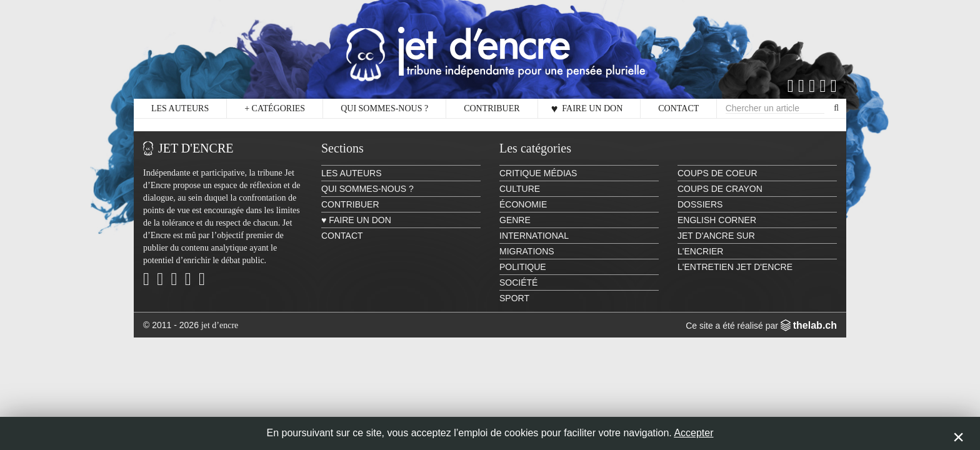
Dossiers (700, 204)
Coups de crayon (720, 189)
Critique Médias (538, 173)
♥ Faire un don (587, 109)
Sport (514, 298)
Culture (520, 189)
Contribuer (492, 108)
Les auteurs (180, 108)
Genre (515, 220)
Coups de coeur (717, 173)
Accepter (693, 433)
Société (518, 282)
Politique (523, 267)
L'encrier (700, 251)
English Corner (717, 220)
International (534, 236)
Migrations (527, 251)
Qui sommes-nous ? (384, 108)
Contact (678, 108)
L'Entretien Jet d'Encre (735, 267)
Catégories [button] (275, 109)
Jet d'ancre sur (716, 236)
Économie (523, 204)
